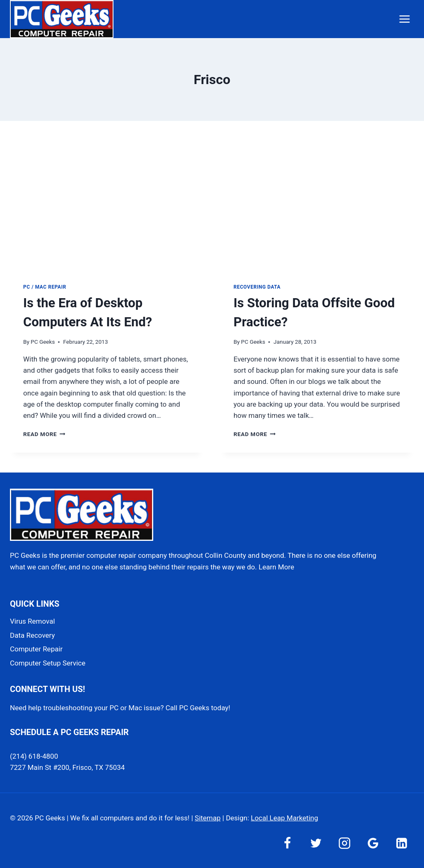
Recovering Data (257, 287)
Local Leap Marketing (284, 818)
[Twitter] (316, 843)
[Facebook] (287, 843)
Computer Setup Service (48, 663)
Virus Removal (33, 621)
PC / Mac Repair (45, 287)
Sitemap (208, 818)
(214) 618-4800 (34, 756)
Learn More (277, 567)
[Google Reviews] (373, 843)
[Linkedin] (402, 843)
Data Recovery (32, 635)
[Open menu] (404, 19)
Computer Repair (36, 649)
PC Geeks (43, 342)
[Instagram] (344, 843)
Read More (44, 434)
